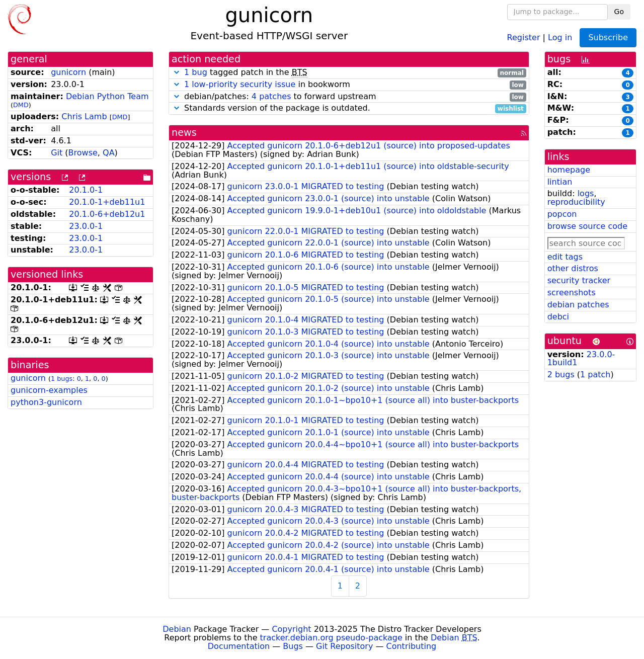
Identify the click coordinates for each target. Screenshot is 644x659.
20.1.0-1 (86, 190)
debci (558, 317)
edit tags (565, 257)
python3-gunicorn (46, 402)
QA (109, 153)
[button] (177, 72)
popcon (562, 214)
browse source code (587, 226)
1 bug (196, 72)
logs (586, 193)
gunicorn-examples (49, 390)
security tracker (579, 280)
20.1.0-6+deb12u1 (107, 214)
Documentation (239, 646)
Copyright (291, 629)
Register (524, 37)
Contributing (412, 646)
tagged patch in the (349, 73)
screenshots (572, 293)
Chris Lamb (84, 116)
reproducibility (576, 202)
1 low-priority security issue (240, 84)
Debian (177, 629)
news (184, 133)
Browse (83, 153)
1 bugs (62, 379)
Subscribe (608, 37)
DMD (21, 105)
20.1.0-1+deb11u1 (107, 202)
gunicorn (68, 72)
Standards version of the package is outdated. (349, 108)
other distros (573, 268)
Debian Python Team (107, 96)
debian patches (578, 305)
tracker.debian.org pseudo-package (331, 638)
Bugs (293, 646)
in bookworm (349, 85)
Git (57, 153)
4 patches (271, 96)
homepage (569, 170)
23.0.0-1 (86, 226)
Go (619, 12)
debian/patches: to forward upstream (349, 97)
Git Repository (344, 646)
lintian (560, 182)
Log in (560, 37)
